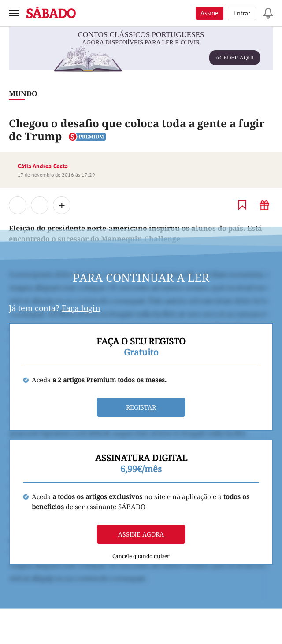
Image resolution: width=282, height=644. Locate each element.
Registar (141, 407)
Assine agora (141, 534)
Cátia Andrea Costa (43, 166)
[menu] (14, 13)
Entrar (242, 13)
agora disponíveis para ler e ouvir (157, 54)
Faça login (81, 308)
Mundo (23, 93)
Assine (210, 13)
